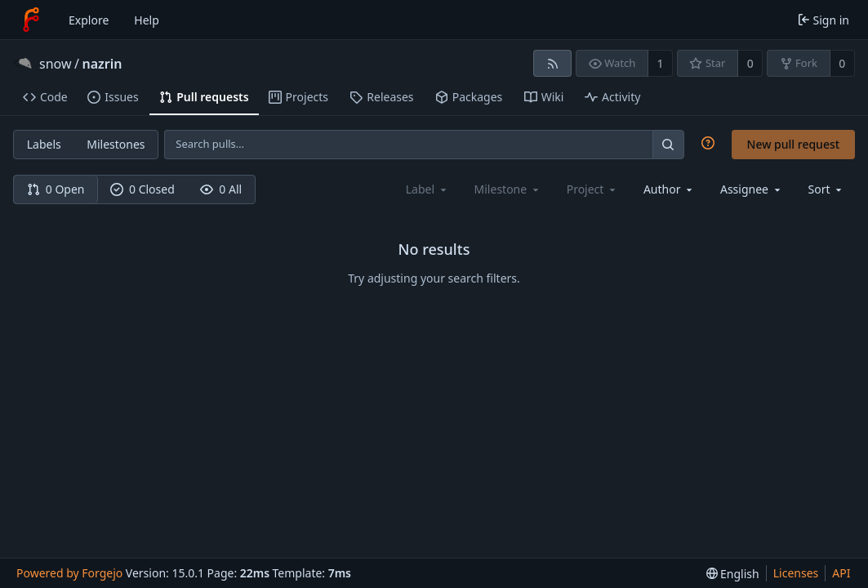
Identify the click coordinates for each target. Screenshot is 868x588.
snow (56, 64)
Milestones (116, 144)
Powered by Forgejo (69, 573)
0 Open (56, 189)
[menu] (827, 189)
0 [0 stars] (750, 63)
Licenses (796, 573)
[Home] (31, 20)
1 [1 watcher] (661, 63)
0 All (221, 189)
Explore (89, 20)
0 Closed (142, 189)
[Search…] (668, 144)
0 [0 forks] (842, 63)
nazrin (102, 64)
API (841, 573)
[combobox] (669, 189)
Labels (44, 144)
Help (147, 20)
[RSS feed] (552, 63)
